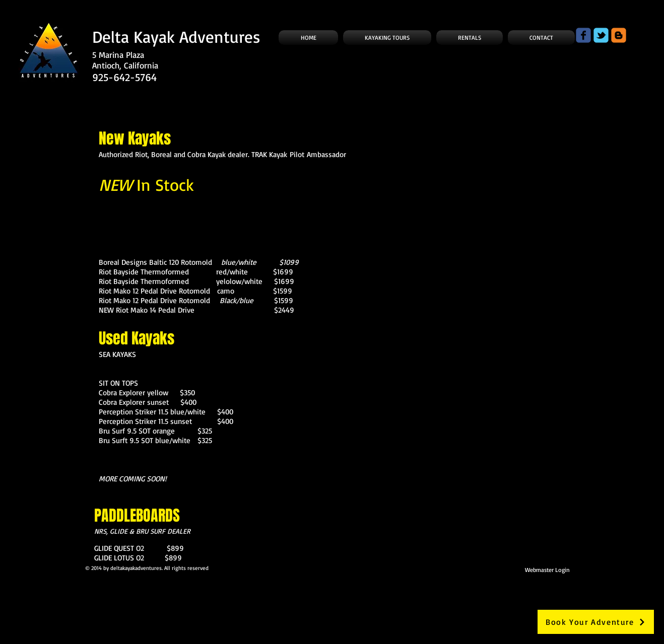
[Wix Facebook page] (583, 35)
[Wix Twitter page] (601, 35)
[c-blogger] (619, 35)
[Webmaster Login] (547, 569)
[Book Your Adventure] (596, 622)
